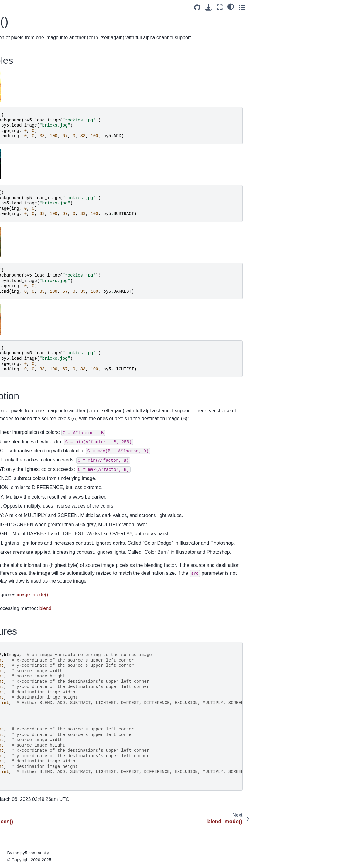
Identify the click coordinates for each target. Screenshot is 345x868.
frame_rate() (21, 590)
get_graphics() (23, 638)
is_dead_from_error (28, 802)
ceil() (14, 117)
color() (15, 156)
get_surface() (22, 676)
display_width (22, 416)
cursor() (17, 291)
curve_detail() (22, 310)
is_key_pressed (24, 812)
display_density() (26, 397)
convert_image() (25, 204)
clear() (15, 137)
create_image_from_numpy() (37, 271)
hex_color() (20, 715)
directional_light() (26, 387)
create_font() (22, 243)
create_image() (24, 262)
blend (161, 624)
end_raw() (19, 484)
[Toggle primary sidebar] (86, 7)
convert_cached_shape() (33, 194)
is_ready (17, 831)
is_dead (17, 792)
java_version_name (28, 860)
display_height (23, 407)
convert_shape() (25, 214)
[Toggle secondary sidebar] (335, 7)
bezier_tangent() (25, 30)
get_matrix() (21, 648)
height (15, 706)
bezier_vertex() (24, 40)
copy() (15, 223)
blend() (16, 59)
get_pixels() (20, 667)
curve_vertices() (25, 358)
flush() (15, 561)
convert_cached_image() (33, 185)
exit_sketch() (22, 512)
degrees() (19, 378)
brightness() (21, 98)
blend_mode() (23, 69)
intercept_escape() (27, 783)
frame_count (21, 580)
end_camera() (23, 465)
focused (17, 570)
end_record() (22, 493)
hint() (14, 725)
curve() (16, 301)
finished (17, 542)
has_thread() (22, 696)
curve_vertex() (23, 349)
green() (16, 686)
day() (14, 368)
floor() (15, 551)
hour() (15, 744)
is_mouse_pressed (27, 821)
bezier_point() (22, 21)
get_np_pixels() (24, 657)
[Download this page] (301, 7)
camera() (18, 107)
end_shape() (21, 503)
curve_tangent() (24, 329)
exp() (14, 522)
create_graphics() (26, 252)
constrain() (19, 175)
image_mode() (23, 773)
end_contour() (23, 474)
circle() (16, 127)
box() (14, 88)
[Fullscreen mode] (312, 7)
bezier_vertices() (25, 50)
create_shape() (24, 281)
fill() (13, 532)
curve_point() (22, 320)
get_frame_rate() (25, 628)
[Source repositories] (290, 7)
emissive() (19, 455)
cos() (14, 233)
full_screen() (21, 609)
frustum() (18, 599)
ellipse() (17, 435)
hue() (14, 754)
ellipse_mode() (23, 445)
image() (17, 763)
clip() (14, 146)
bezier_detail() (23, 11)
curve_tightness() (26, 339)
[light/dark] (323, 6)
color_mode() (22, 165)
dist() (14, 426)
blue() (15, 79)
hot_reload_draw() (27, 734)
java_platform (22, 850)
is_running (19, 840)
